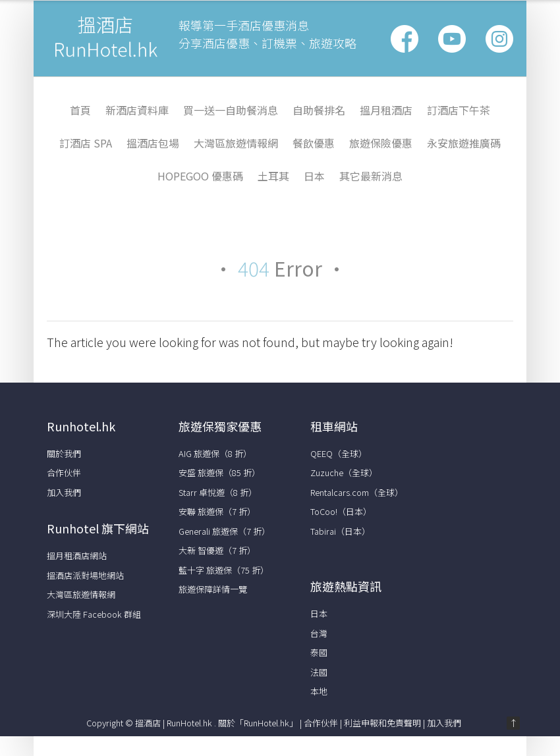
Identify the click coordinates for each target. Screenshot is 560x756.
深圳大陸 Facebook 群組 (94, 614)
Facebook (405, 39)
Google (452, 39)
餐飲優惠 (314, 143)
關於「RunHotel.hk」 (258, 723)
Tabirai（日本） (340, 531)
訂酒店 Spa (86, 143)
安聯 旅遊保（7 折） (217, 511)
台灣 (319, 633)
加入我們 (64, 492)
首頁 (80, 110)
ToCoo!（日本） (341, 511)
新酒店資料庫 (137, 110)
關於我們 (64, 453)
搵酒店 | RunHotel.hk (175, 723)
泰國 (319, 652)
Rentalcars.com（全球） (357, 492)
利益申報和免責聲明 (382, 723)
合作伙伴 (64, 472)
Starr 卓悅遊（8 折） (218, 492)
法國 (319, 672)
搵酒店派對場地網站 (85, 575)
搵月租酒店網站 (77, 555)
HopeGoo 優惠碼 (200, 176)
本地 (319, 691)
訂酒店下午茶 (459, 110)
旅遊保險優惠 (381, 143)
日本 (314, 176)
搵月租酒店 (386, 110)
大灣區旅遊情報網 (236, 143)
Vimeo (499, 39)
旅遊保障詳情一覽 (213, 589)
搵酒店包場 (153, 143)
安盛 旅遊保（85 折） (219, 472)
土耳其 (273, 176)
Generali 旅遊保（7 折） (224, 531)
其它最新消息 (371, 176)
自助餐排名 (319, 110)
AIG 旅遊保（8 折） (215, 453)
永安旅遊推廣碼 (464, 143)
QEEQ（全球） (339, 453)
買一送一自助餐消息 (231, 110)
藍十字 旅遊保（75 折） (224, 570)
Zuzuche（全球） (344, 472)
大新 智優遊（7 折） (217, 550)
